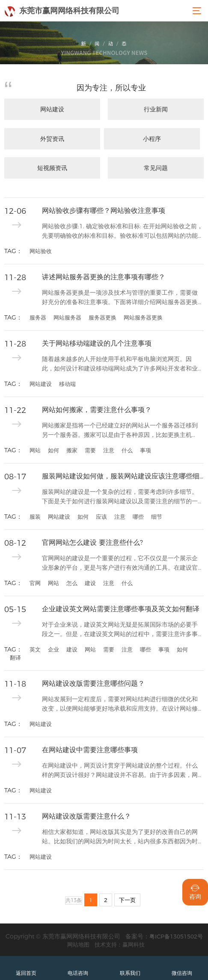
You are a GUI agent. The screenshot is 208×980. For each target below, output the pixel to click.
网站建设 (52, 109)
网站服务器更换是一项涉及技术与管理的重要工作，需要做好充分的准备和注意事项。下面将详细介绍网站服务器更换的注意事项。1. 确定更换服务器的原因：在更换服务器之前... (122, 298)
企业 (53, 649)
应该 (101, 517)
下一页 (127, 900)
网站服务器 (67, 317)
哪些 (138, 517)
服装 (35, 517)
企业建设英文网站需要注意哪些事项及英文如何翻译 (121, 609)
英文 (35, 649)
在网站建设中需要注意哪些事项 (90, 750)
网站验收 (41, 251)
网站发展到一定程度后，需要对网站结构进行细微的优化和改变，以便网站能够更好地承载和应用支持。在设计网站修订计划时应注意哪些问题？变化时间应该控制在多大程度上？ (120, 704)
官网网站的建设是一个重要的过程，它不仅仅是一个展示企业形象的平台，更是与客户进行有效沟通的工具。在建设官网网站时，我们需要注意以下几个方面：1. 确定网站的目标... (122, 563)
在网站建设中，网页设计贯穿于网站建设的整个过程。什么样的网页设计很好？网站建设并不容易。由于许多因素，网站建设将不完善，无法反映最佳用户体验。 (120, 771)
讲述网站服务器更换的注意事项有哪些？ (104, 277)
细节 (157, 517)
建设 (90, 583)
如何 (53, 450)
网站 (35, 450)
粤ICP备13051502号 (176, 936)
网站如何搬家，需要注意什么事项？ (97, 410)
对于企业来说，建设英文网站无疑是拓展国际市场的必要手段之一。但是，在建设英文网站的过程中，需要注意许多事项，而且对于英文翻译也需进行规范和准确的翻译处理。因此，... (120, 630)
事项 (146, 450)
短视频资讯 (52, 168)
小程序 (152, 139)
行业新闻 (156, 109)
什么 (127, 450)
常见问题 (156, 168)
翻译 (15, 657)
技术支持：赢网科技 (120, 944)
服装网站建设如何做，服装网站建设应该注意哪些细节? (123, 476)
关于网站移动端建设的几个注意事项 (97, 343)
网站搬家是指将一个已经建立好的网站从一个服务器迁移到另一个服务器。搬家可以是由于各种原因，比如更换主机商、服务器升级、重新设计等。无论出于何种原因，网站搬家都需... (120, 431)
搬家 (72, 450)
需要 (90, 450)
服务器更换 (103, 317)
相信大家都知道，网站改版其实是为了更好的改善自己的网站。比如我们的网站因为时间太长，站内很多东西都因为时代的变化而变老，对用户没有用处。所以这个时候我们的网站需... (120, 837)
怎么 (72, 583)
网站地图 (78, 944)
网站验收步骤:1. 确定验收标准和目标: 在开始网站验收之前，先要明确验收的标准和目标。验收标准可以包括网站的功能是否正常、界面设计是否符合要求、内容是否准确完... (122, 232)
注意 (109, 450)
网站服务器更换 (143, 317)
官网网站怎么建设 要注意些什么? (92, 542)
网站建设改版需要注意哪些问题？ (93, 683)
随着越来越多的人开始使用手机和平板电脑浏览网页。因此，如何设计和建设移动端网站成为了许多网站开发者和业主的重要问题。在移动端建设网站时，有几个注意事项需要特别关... (120, 364)
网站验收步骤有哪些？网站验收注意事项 (104, 211)
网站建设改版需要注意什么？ (86, 816)
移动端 (67, 384)
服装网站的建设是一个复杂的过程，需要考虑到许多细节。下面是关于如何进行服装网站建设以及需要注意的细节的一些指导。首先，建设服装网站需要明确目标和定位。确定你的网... (120, 497)
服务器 (38, 317)
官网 (35, 583)
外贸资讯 (52, 139)
